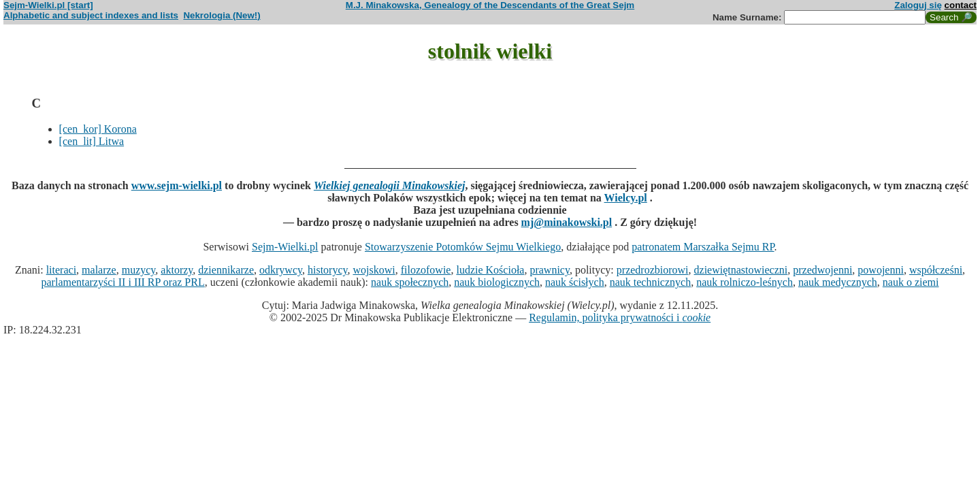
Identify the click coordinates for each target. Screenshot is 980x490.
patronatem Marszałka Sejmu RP (703, 247)
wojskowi (374, 270)
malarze (99, 270)
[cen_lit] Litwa (92, 141)
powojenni (881, 270)
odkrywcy (281, 270)
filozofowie (426, 270)
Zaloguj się (918, 5)
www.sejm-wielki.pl (177, 185)
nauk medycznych (838, 282)
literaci (61, 270)
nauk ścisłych (575, 282)
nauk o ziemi (911, 282)
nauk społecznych (410, 282)
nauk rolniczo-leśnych (745, 282)
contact (961, 5)
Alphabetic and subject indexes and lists (91, 15)
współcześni (936, 270)
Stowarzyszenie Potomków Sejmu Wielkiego (463, 247)
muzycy (139, 270)
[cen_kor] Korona (98, 129)
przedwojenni (822, 270)
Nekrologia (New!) (222, 15)
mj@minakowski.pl (567, 222)
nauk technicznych (651, 282)
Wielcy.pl (626, 198)
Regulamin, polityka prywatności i (620, 317)
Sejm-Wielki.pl (285, 247)
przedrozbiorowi (653, 270)
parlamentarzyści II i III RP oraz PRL (123, 282)
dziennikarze (226, 270)
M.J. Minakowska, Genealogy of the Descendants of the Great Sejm (490, 5)
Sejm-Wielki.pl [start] (48, 5)
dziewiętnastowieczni (741, 270)
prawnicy (550, 270)
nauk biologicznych (497, 282)
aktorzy (177, 270)
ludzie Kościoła (490, 270)
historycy (328, 270)
